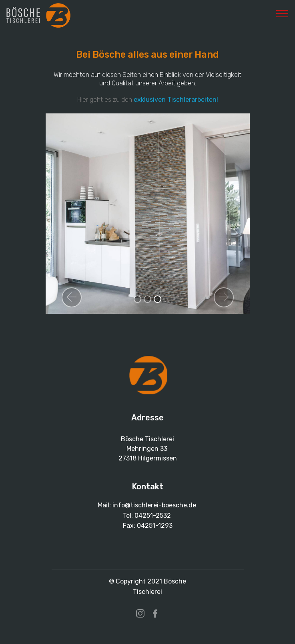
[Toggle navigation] (282, 13)
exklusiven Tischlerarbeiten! (176, 100)
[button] (72, 297)
